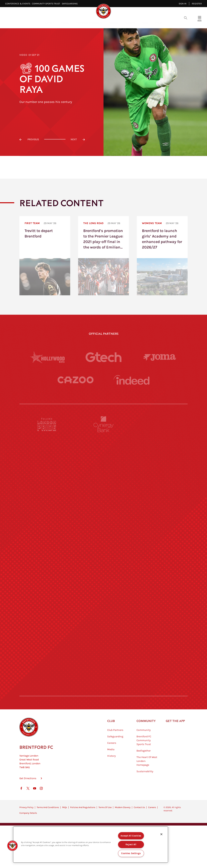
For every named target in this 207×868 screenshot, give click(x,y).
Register (197, 4)
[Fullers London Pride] (47, 424)
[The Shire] (103, 632)
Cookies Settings (131, 853)
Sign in (183, 4)
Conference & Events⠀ (19, 4)
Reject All (131, 844)
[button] (12, 846)
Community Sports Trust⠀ (47, 4)
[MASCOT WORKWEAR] (160, 543)
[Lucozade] (160, 662)
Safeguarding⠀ (71, 4)
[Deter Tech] (47, 484)
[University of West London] (47, 543)
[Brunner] (47, 603)
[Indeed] (131, 380)
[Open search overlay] (186, 18)
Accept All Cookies (131, 836)
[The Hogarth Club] (47, 662)
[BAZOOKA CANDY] (47, 454)
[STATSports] (47, 513)
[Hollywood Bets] (47, 357)
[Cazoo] (76, 380)
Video (65, 23)
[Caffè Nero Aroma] (103, 692)
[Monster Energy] (103, 454)
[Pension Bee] (160, 424)
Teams (113, 23)
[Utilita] (47, 573)
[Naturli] (103, 573)
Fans (145, 23)
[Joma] (160, 357)
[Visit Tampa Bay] (103, 543)
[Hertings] (160, 454)
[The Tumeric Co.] (103, 662)
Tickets (130, 23)
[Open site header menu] (200, 18)
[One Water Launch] (160, 573)
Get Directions (28, 794)
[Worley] (103, 513)
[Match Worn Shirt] (103, 603)
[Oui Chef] (160, 603)
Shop (159, 23)
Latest (50, 23)
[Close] (161, 834)
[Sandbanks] (47, 632)
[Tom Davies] (160, 632)
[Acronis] (160, 513)
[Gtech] (103, 357)
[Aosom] (160, 484)
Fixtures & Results (89, 23)
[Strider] (103, 484)
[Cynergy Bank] (103, 424)
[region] (91, 845)
